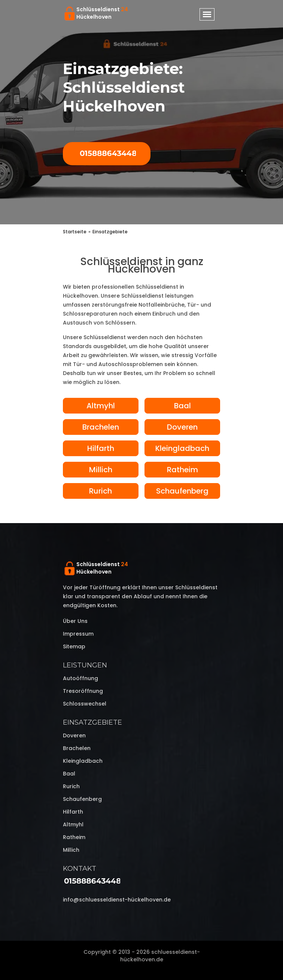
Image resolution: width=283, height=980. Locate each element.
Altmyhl (101, 406)
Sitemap (74, 646)
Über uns (75, 621)
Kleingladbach (182, 448)
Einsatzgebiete (92, 722)
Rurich (101, 491)
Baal (182, 406)
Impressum (78, 634)
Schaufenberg (182, 491)
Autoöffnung (80, 678)
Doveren (182, 427)
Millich (101, 470)
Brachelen (101, 427)
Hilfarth (101, 448)
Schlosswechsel (85, 704)
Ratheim (182, 470)
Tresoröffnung (83, 691)
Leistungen (85, 665)
